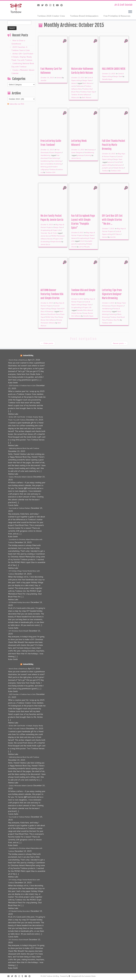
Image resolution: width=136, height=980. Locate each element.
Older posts (47, 343)
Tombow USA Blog (28, 356)
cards (73, 86)
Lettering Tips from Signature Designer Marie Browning (112, 294)
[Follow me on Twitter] (43, 5)
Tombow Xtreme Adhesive (81, 95)
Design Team (87, 80)
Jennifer (43, 80)
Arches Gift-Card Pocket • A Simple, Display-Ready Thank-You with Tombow (23, 57)
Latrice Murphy (84, 247)
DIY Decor (117, 234)
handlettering (45, 161)
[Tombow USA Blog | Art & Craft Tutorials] (16, 8)
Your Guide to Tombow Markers (19, 508)
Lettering (58, 164)
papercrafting (107, 165)
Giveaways (91, 150)
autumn (111, 162)
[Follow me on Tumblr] (55, 5)
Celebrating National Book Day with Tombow (24, 448)
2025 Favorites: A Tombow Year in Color (22, 386)
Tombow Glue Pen (113, 320)
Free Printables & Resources (117, 16)
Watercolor (75, 97)
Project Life (58, 239)
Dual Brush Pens (53, 314)
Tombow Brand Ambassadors (84, 16)
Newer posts (119, 343)
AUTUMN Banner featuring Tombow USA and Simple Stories (52, 294)
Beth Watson (88, 83)
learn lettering (56, 161)
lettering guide (46, 167)
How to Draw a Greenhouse (18, 360)
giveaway (80, 155)
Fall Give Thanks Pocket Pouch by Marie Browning (114, 145)
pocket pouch (118, 165)
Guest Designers (56, 152)
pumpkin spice (107, 168)
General (59, 78)
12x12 (83, 241)
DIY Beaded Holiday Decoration (19, 602)
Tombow (53, 169)
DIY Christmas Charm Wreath (18, 631)
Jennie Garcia (76, 158)
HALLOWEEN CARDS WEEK (114, 69)
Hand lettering (54, 158)
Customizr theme (90, 976)
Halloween (80, 86)
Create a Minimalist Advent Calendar (21, 477)
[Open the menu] (130, 12)
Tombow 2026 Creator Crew (51, 16)
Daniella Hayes (107, 79)
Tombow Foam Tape (88, 92)
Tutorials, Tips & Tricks (49, 233)
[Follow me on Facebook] (47, 5)
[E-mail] (39, 5)
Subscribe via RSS (17, 104)
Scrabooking (45, 242)
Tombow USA (50, 172)
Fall (121, 162)
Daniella (80, 310)
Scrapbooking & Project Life (51, 230)
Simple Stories (119, 168)
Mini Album (88, 310)
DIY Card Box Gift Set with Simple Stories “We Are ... (112, 220)
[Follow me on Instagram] (51, 5)
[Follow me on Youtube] (58, 5)
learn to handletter (47, 164)
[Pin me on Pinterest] (62, 5)
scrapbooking (81, 244)
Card (116, 162)
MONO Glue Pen (51, 317)
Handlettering (46, 155)
